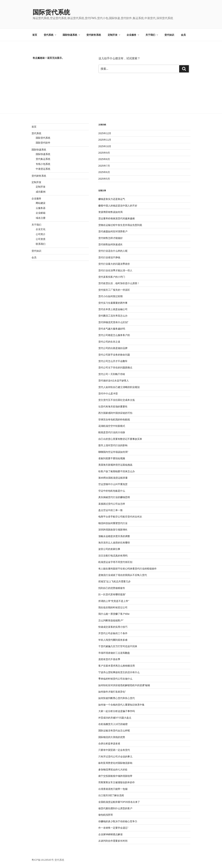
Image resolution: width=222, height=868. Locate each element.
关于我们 (152, 35)
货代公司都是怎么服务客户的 (114, 335)
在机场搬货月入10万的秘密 (113, 724)
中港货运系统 (43, 169)
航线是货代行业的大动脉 (112, 432)
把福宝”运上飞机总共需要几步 (115, 581)
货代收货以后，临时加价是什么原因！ (119, 283)
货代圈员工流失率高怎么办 (113, 316)
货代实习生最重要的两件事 (113, 303)
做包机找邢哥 (106, 815)
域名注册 (41, 218)
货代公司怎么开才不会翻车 (113, 361)
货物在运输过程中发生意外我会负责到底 (120, 225)
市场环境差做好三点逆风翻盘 (114, 653)
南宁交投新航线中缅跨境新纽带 (115, 776)
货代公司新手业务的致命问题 (114, 355)
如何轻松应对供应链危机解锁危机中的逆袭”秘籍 (124, 685)
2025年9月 (104, 153)
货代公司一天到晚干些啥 (112, 374)
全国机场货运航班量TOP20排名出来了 (119, 802)
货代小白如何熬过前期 (110, 296)
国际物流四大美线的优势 (112, 737)
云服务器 (41, 208)
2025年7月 (104, 166)
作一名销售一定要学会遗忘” (113, 828)
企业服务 (133, 35)
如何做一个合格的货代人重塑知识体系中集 (121, 705)
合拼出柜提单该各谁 (109, 744)
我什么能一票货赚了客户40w (114, 614)
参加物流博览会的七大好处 (113, 770)
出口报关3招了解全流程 (111, 795)
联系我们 (41, 244)
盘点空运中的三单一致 (110, 510)
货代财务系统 (94, 35)
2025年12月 (105, 133)
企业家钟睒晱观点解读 (110, 834)
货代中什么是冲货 (108, 394)
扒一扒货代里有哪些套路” (112, 594)
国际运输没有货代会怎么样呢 (114, 731)
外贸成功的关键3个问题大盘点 (115, 718)
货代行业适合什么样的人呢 (113, 251)
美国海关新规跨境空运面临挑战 (115, 465)
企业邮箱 (41, 213)
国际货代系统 (51, 12)
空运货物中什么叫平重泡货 (113, 484)
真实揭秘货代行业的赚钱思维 (114, 497)
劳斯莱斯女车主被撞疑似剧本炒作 (117, 782)
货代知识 (169, 35)
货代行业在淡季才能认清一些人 (115, 270)
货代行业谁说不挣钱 (109, 257)
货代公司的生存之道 (109, 342)
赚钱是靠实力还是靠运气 (112, 199)
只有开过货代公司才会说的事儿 (115, 757)
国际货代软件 (43, 143)
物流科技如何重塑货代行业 (113, 523)
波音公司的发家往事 (109, 549)
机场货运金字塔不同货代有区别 (115, 562)
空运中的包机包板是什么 (112, 491)
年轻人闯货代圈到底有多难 (113, 640)
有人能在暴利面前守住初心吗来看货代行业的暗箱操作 (127, 569)
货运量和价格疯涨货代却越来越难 (117, 218)
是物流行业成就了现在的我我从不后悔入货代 (123, 575)
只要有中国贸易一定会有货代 (114, 750)
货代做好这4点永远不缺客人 (114, 381)
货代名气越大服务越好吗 (112, 329)
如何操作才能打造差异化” (112, 692)
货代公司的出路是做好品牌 (113, 348)
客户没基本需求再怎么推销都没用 (117, 666)
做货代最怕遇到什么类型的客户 (115, 808)
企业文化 (41, 229)
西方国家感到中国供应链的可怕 (115, 413)
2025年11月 (105, 140)
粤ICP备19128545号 (43, 860)
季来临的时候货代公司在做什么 (115, 679)
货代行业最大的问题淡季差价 (114, 264)
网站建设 (41, 203)
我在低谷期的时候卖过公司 (113, 607)
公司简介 (41, 234)
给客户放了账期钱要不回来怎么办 (117, 471)
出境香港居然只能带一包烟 (113, 789)
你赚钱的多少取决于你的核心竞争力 (118, 821)
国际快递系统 (72, 35)
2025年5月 (104, 179)
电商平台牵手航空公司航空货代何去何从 (120, 517)
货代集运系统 (43, 159)
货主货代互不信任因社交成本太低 (117, 400)
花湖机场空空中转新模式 (112, 426)
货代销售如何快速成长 (110, 244)
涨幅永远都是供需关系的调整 (114, 536)
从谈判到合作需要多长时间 (113, 841)
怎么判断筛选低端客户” (111, 620)
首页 (35, 35)
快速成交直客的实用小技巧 (113, 627)
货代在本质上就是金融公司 (113, 309)
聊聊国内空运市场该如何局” (113, 452)
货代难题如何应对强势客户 (113, 231)
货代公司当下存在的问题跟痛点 (115, 368)
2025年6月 (104, 172)
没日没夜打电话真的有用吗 (113, 556)
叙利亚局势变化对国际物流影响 (115, 763)
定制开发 (114, 35)
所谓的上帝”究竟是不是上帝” (114, 601)
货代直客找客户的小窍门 (112, 277)
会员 (183, 35)
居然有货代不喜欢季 (109, 659)
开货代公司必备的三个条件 (113, 633)
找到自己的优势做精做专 (112, 588)
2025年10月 (105, 146)
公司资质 (41, 239)
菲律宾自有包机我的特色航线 (114, 420)
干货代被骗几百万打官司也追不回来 (118, 646)
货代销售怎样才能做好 (110, 238)
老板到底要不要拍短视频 (112, 458)
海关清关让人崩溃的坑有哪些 (114, 543)
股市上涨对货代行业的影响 (113, 445)
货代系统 (50, 35)
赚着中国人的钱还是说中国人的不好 (118, 206)
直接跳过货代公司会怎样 (112, 504)
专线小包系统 (43, 164)
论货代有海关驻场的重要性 (113, 407)
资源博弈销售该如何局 (110, 212)
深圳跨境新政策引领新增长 (113, 530)
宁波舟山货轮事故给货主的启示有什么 (119, 672)
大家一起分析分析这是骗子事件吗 (117, 711)
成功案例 (41, 192)
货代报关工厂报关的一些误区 (114, 290)
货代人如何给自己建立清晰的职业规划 (119, 387)
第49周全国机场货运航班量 (113, 478)
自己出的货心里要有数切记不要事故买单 (120, 439)
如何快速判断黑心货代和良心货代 (117, 698)
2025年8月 (104, 159)
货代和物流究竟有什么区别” (113, 322)
